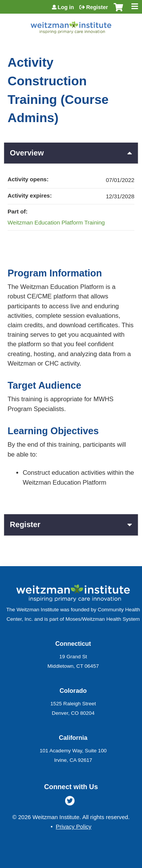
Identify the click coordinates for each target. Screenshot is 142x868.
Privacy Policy (73, 826)
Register (97, 7)
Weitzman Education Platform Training (56, 222)
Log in (66, 7)
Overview (27, 153)
